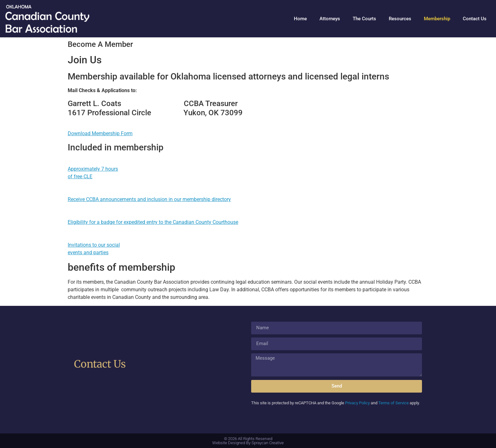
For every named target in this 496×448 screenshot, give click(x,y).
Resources (400, 19)
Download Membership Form (100, 133)
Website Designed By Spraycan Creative (248, 443)
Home (300, 19)
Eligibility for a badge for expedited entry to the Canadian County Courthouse (153, 222)
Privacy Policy (357, 403)
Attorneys (330, 19)
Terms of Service (394, 403)
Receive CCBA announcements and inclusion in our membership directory (149, 199)
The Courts (364, 19)
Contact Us (475, 19)
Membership (437, 19)
